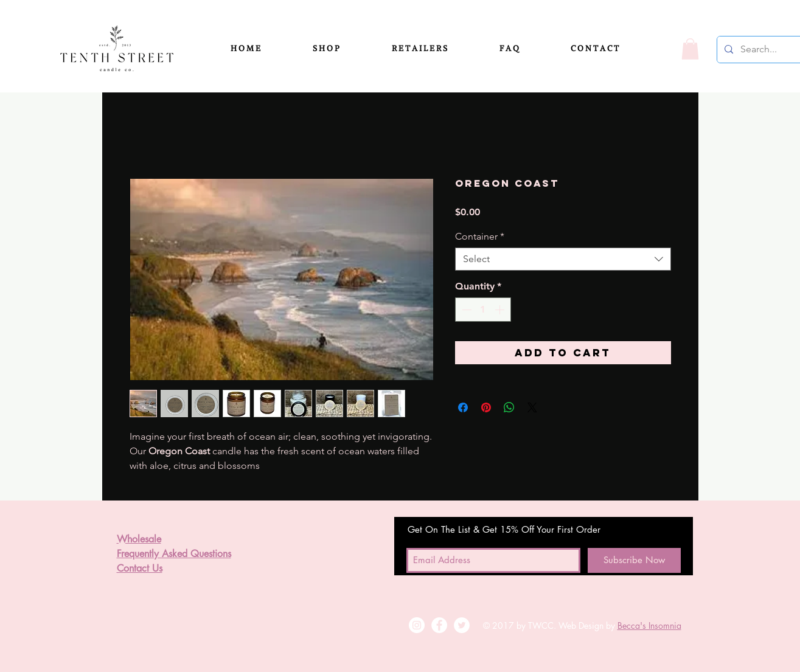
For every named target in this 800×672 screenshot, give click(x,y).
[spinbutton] (483, 310)
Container (480, 236)
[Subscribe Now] (634, 560)
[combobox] (563, 259)
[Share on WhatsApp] (509, 407)
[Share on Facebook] (463, 407)
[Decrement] (465, 310)
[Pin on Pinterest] (486, 407)
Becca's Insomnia (649, 625)
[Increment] (501, 310)
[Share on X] (532, 407)
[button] (343, 49)
